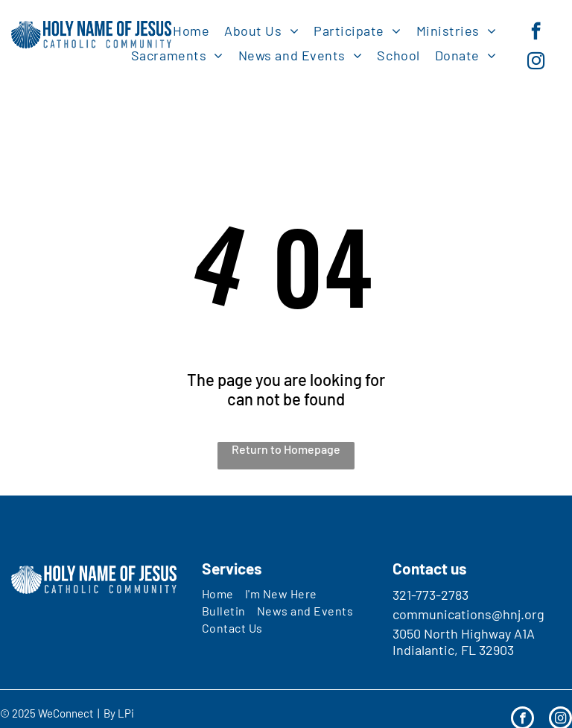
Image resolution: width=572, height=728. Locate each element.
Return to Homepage (286, 449)
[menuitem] (191, 30)
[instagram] (536, 63)
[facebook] (536, 33)
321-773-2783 (430, 595)
